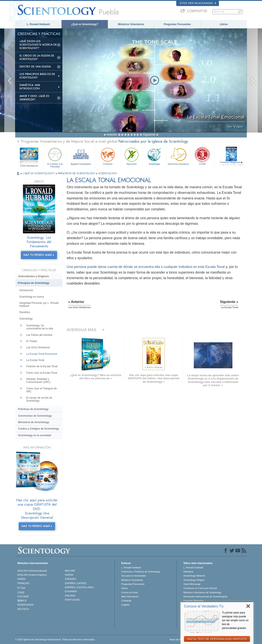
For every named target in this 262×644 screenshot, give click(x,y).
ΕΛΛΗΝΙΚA (71, 591)
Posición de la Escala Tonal (42, 366)
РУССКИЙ (23, 597)
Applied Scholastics (81, 156)
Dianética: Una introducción (30, 87)
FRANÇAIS (23, 583)
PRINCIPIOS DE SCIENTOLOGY (77, 173)
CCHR (202, 156)
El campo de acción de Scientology (39, 399)
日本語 (21, 592)
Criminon (108, 156)
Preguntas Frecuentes (177, 24)
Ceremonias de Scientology (35, 416)
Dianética (25, 312)
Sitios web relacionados (198, 3)
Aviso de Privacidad (180, 639)
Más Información (130, 597)
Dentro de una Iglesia (35, 67)
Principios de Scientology (34, 283)
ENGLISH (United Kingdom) (32, 575)
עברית (21, 588)
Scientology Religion (194, 580)
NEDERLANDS (25, 605)
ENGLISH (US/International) (32, 571)
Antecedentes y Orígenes (33, 276)
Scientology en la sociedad (35, 435)
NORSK (69, 575)
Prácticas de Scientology (33, 409)
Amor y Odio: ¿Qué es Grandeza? (34, 98)
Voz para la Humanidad (133, 576)
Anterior (112, 135)
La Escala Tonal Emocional (42, 354)
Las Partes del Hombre (39, 335)
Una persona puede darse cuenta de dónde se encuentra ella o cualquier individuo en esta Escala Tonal (146, 267)
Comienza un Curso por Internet (200, 588)
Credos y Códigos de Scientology (38, 429)
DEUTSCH (23, 609)
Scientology (26, 319)
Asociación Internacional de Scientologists (205, 597)
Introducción (26, 290)
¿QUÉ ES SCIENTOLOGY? (39, 173)
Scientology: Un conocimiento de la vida (40, 327)
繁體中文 (22, 601)
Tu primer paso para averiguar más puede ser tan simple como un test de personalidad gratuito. (235, 620)
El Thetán (32, 341)
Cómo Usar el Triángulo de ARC (41, 390)
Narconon (132, 156)
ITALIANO (70, 596)
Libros (224, 24)
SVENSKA (71, 579)
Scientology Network (194, 576)
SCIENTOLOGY (108, 173)
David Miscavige (192, 584)
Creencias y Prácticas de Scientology (141, 572)
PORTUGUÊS (72, 600)
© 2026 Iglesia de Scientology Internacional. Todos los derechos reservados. (55, 639)
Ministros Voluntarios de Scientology (202, 592)
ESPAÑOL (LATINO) (76, 583)
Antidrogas (154, 156)
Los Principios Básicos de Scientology (37, 76)
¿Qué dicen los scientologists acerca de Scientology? (38, 45)
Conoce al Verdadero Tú (204, 606)
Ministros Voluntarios (131, 24)
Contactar (126, 601)
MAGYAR (70, 571)
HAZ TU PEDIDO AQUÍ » (39, 255)
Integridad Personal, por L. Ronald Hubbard (39, 304)
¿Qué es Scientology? (85, 24)
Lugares (125, 605)
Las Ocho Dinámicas (38, 347)
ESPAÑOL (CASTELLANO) (79, 587)
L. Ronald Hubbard (38, 24)
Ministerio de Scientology (34, 422)
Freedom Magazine (231, 164)
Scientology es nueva (32, 297)
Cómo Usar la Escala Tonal (42, 373)
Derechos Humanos (178, 156)
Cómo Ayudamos (29, 166)
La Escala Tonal (35, 360)
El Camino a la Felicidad (55, 157)
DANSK (21, 579)
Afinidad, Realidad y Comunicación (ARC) (38, 381)
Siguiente (149, 135)
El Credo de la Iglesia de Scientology (37, 57)
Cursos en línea (129, 592)
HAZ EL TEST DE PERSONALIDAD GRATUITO (217, 639)
